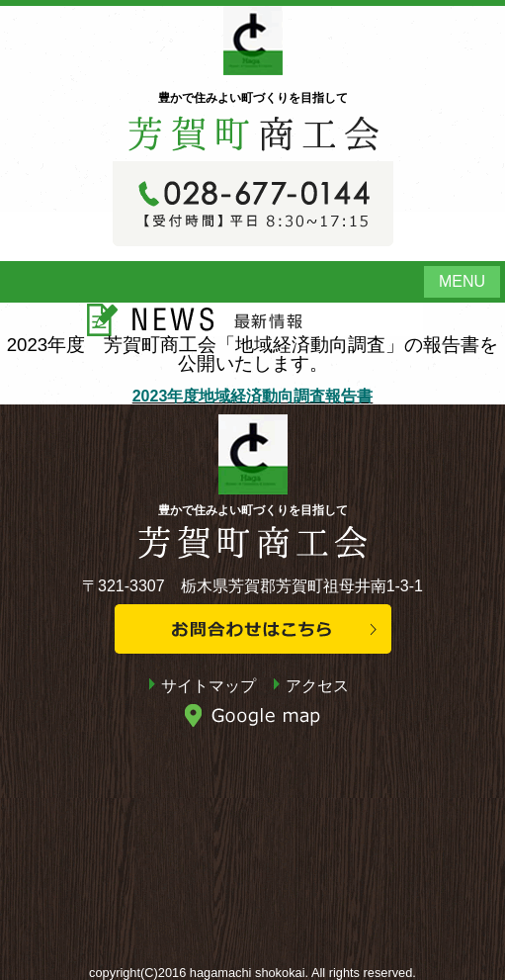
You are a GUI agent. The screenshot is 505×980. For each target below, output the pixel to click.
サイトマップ (209, 686)
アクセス (317, 686)
